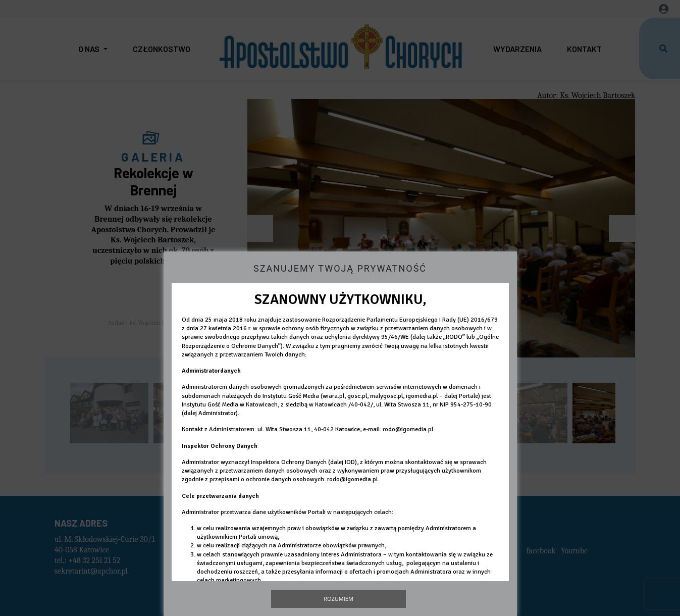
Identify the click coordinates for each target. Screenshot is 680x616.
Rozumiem (338, 599)
